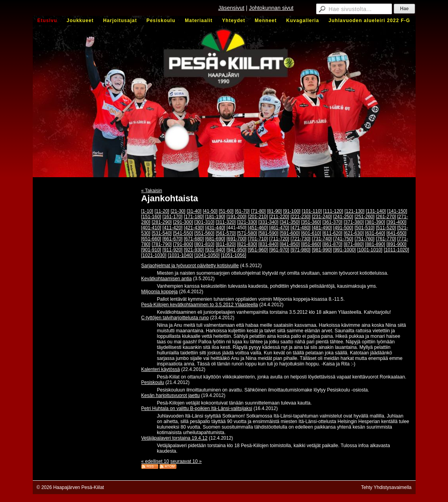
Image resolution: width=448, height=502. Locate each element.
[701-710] (258, 239)
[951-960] (258, 250)
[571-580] (247, 233)
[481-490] (322, 228)
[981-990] (322, 250)
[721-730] (301, 239)
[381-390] (375, 222)
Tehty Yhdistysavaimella (386, 487)
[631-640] (375, 233)
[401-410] (151, 228)
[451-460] (258, 228)
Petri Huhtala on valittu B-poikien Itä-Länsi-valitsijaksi (197, 408)
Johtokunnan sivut (271, 8)
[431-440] (215, 228)
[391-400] (396, 222)
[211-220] (279, 217)
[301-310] (204, 222)
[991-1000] (344, 250)
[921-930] (194, 250)
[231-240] (322, 217)
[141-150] (397, 211)
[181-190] (215, 217)
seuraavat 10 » (186, 461)
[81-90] (274, 211)
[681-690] (215, 239)
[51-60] (226, 211)
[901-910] (151, 250)
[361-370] (333, 222)
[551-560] (204, 233)
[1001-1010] (370, 250)
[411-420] (173, 228)
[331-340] (269, 222)
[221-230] (301, 217)
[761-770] (386, 239)
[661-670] (173, 239)
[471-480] (301, 228)
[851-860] (311, 244)
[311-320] (226, 222)
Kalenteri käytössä (161, 369)
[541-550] (183, 233)
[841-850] (290, 244)
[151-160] (151, 217)
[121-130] (355, 211)
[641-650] (396, 233)
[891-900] (396, 244)
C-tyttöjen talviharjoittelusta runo (175, 318)
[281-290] (162, 222)
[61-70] (242, 211)
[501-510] (365, 228)
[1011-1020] (396, 250)
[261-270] (386, 217)
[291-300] (183, 222)
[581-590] (269, 233)
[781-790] (162, 244)
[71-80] (258, 211)
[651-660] (151, 239)
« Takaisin (152, 191)
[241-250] (343, 217)
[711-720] (279, 239)
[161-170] (173, 217)
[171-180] (194, 217)
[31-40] (194, 211)
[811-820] (226, 244)
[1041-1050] (207, 255)
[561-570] (226, 233)
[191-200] (237, 217)
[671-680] (194, 239)
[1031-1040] (180, 255)
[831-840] (269, 244)
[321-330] (247, 222)
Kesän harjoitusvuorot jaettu (171, 395)
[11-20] (162, 211)
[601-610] (311, 233)
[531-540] (162, 233)
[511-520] (386, 228)
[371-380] (354, 222)
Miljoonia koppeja (160, 292)
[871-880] (354, 244)
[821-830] (247, 244)
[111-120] (333, 211)
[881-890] (375, 244)
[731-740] (322, 239)
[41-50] (210, 211)
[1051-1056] (234, 255)
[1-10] (147, 211)
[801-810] (204, 244)
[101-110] (312, 211)
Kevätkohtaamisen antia (167, 279)
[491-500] (343, 228)
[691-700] (237, 239)
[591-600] (290, 233)
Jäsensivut (231, 8)
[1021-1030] (154, 255)
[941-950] (237, 250)
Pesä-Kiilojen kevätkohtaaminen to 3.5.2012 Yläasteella (200, 305)
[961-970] (279, 250)
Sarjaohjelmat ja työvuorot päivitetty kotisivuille (190, 266)
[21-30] (178, 211)
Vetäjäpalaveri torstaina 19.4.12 (174, 438)
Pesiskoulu (153, 382)
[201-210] (258, 217)
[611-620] (333, 233)
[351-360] (311, 222)
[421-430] (194, 228)
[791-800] (183, 244)
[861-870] (333, 244)
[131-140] (376, 211)
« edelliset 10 (155, 461)
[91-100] (292, 211)
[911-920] (173, 250)
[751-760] (365, 239)
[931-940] (215, 250)
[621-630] (354, 233)
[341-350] (290, 222)
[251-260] (365, 217)
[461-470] (279, 228)
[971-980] (301, 250)
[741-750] (343, 239)
